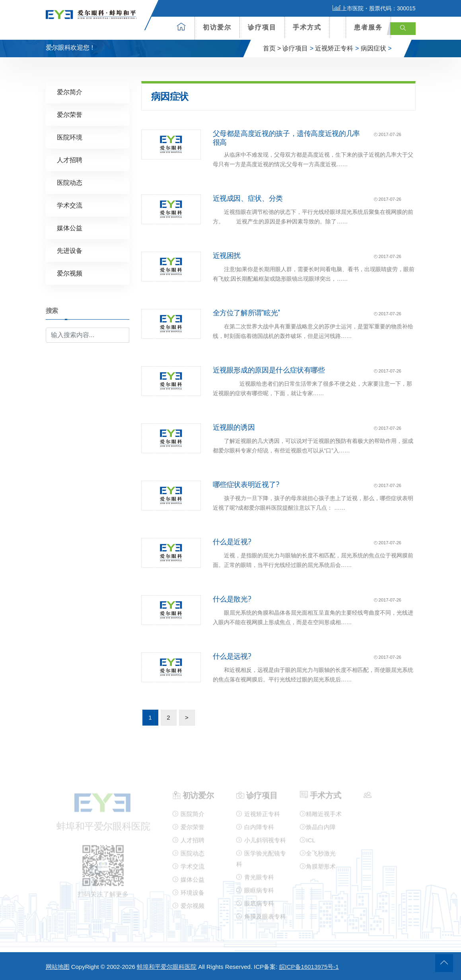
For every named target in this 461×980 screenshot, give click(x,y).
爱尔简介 (70, 92)
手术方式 (307, 27)
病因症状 (373, 48)
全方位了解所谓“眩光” (246, 313)
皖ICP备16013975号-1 (309, 967)
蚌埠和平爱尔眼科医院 (167, 967)
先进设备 (70, 251)
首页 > (272, 48)
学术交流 (70, 205)
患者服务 (368, 27)
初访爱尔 (217, 27)
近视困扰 (227, 256)
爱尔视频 (70, 273)
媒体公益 (70, 228)
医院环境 (70, 137)
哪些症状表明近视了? (246, 485)
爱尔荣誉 (70, 115)
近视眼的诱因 (234, 427)
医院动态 (70, 183)
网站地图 (58, 967)
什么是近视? (232, 542)
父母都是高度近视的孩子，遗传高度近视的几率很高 (286, 138)
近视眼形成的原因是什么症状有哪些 (269, 370)
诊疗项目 (262, 27)
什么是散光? (232, 599)
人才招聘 (70, 160)
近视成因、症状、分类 (248, 198)
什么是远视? (232, 656)
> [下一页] (187, 717)
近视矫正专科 (334, 48)
